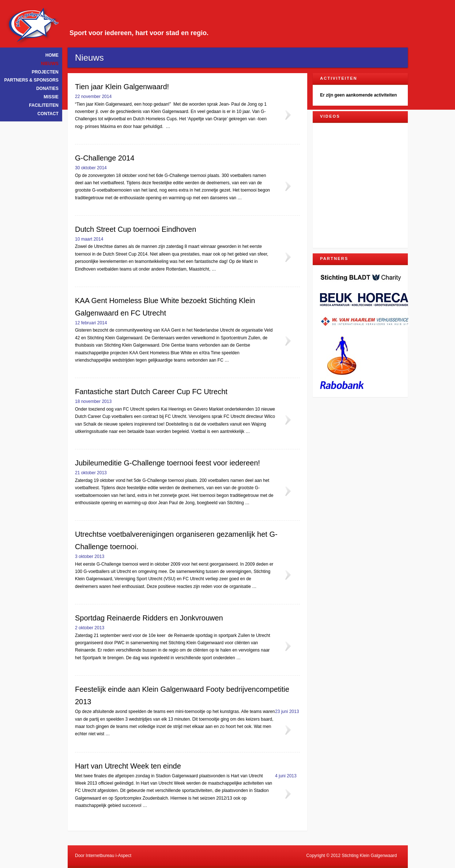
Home (52, 55)
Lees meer (287, 115)
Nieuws (50, 64)
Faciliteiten (44, 105)
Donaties (47, 88)
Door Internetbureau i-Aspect (103, 856)
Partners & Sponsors (31, 80)
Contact (48, 114)
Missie (51, 97)
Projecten (45, 72)
